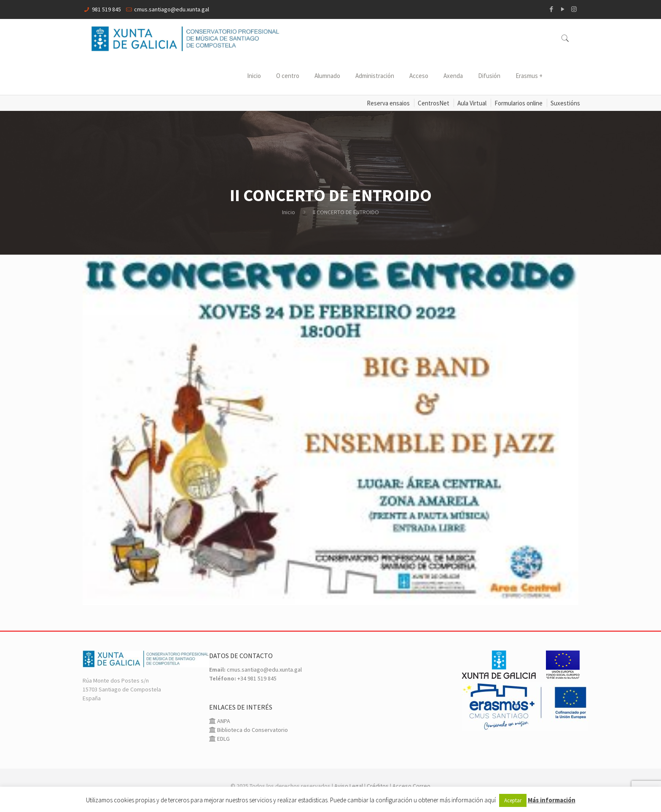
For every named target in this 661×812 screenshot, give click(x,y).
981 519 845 (106, 9)
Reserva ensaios (388, 103)
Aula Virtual (472, 103)
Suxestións (565, 103)
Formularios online (519, 103)
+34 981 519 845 (257, 678)
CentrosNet (434, 103)
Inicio (289, 212)
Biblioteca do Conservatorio (252, 730)
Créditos (378, 786)
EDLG (223, 739)
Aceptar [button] (513, 800)
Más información (552, 800)
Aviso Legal (349, 786)
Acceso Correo (411, 786)
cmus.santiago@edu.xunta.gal (172, 9)
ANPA (223, 721)
